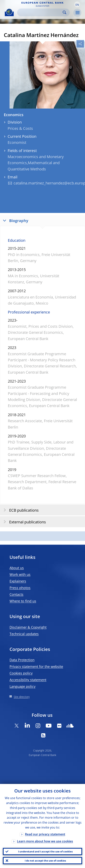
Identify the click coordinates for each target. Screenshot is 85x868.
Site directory (22, 697)
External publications (24, 522)
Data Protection (22, 660)
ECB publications (20, 510)
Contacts (16, 594)
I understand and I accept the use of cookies (45, 851)
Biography (15, 220)
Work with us (20, 574)
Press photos (20, 588)
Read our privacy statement (45, 834)
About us (17, 568)
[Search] (40, 12)
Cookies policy (21, 673)
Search (65, 12)
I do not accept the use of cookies (45, 861)
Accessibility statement (28, 680)
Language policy (22, 686)
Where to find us (23, 601)
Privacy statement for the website (36, 666)
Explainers (18, 581)
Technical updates (24, 634)
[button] (77, 4)
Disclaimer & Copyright (28, 627)
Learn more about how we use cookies (45, 841)
